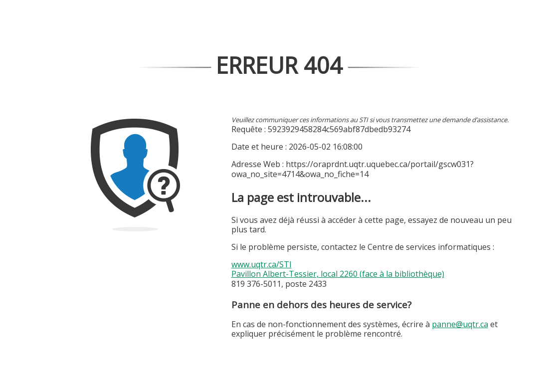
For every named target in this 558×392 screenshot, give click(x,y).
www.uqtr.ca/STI (262, 264)
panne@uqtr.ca (460, 324)
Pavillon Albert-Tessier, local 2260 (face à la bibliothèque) (338, 274)
